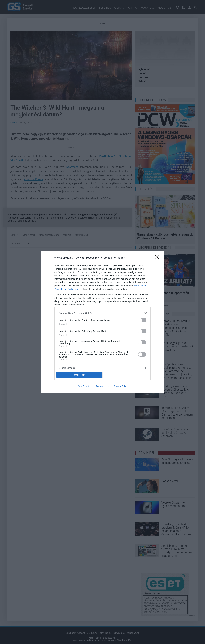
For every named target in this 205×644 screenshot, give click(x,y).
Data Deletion (84, 386)
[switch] (142, 320)
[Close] (158, 258)
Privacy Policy (121, 386)
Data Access (102, 386)
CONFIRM (79, 375)
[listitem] (102, 313)
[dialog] (102, 322)
